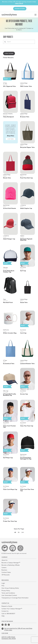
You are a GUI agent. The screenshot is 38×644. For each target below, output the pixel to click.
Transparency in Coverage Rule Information (15, 598)
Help (3, 616)
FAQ (3, 586)
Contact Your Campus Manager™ (12, 609)
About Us (4, 560)
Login (3, 583)
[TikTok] (9, 625)
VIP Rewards (6, 575)
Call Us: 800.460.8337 (8, 614)
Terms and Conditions (8, 593)
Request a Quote (7, 606)
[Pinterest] (6, 625)
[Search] (19, 42)
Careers (4, 568)
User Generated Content (9, 595)
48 (15, 532)
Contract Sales (6, 572)
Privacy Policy (6, 591)
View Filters (9, 53)
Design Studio (20, 9)
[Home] (9, 15)
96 (19, 532)
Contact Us (5, 611)
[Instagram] (3, 625)
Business (4, 570)
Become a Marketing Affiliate (11, 565)
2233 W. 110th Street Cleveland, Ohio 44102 (9, 638)
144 (23, 532)
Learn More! (19, 3)
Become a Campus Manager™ (11, 563)
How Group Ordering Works (10, 588)
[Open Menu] (35, 15)
